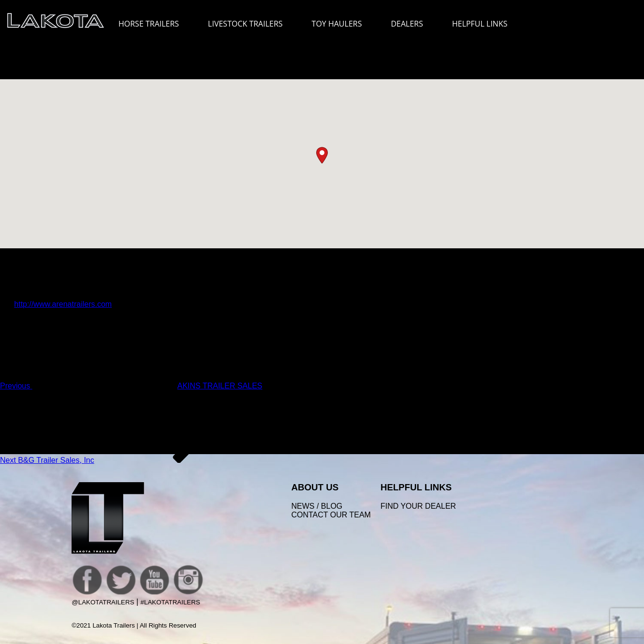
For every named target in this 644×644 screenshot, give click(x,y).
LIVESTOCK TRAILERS (250, 24)
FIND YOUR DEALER (418, 506)
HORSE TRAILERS (154, 24)
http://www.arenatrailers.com (63, 304)
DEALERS (407, 24)
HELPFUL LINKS (485, 24)
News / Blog (317, 506)
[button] (322, 155)
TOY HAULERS (337, 24)
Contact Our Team (331, 515)
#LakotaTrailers (170, 602)
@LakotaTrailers (103, 602)
